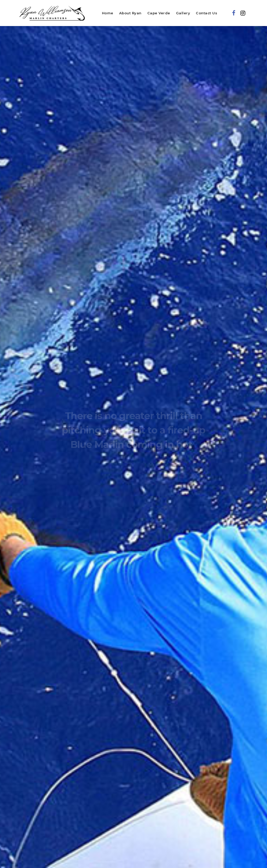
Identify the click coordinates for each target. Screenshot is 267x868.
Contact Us (207, 13)
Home (108, 13)
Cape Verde (159, 13)
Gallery (183, 13)
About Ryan (130, 13)
